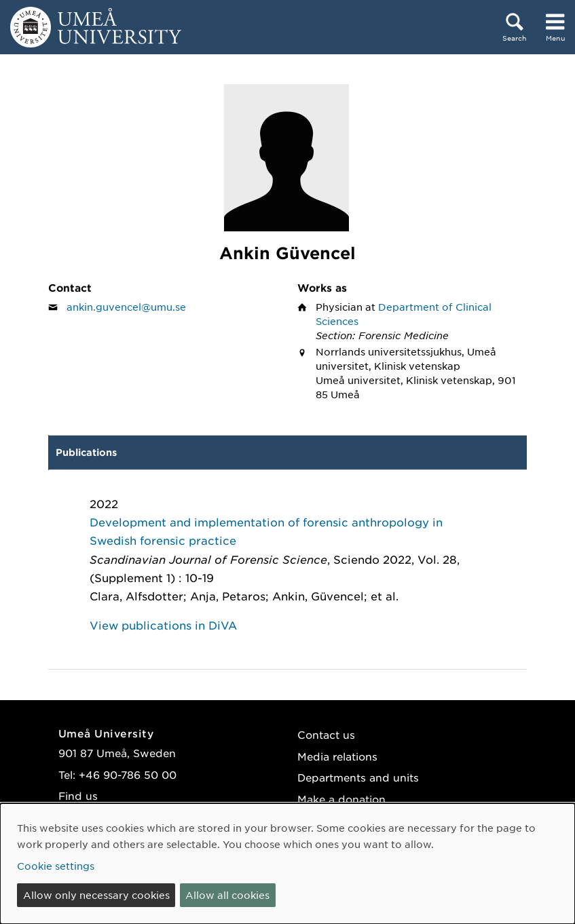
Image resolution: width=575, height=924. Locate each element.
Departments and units (358, 777)
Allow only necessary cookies (96, 895)
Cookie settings (56, 866)
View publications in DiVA (163, 625)
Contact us (326, 734)
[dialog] (287, 864)
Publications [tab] (86, 452)
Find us (78, 795)
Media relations (337, 756)
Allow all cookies (227, 895)
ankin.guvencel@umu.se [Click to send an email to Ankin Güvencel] (126, 307)
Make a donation (341, 799)
